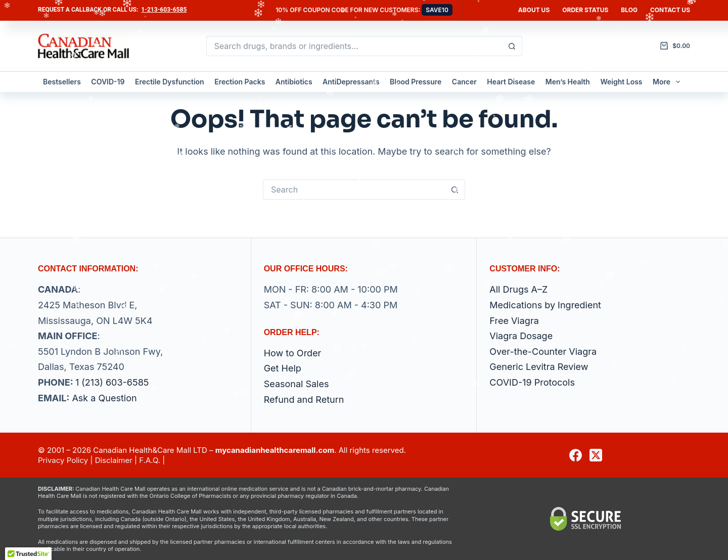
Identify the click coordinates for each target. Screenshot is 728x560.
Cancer (464, 82)
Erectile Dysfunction (170, 82)
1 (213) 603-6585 (112, 382)
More (668, 82)
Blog (629, 10)
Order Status (585, 10)
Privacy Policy (63, 460)
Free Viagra (514, 321)
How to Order (293, 353)
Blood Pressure (416, 82)
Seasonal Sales (297, 384)
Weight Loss (621, 82)
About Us (534, 10)
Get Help (283, 368)
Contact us (670, 10)
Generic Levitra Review (539, 367)
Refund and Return (304, 400)
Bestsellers (62, 82)
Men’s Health (568, 82)
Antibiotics (294, 82)
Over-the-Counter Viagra (543, 352)
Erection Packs (240, 82)
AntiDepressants (351, 82)
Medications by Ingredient (545, 305)
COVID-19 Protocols (532, 382)
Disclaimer (114, 460)
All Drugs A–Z (518, 289)
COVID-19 (108, 82)
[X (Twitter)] (596, 455)
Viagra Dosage (521, 336)
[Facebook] (576, 455)
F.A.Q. (150, 460)
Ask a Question (104, 398)
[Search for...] (354, 46)
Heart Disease (511, 82)
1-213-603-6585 (164, 10)
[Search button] (512, 46)
